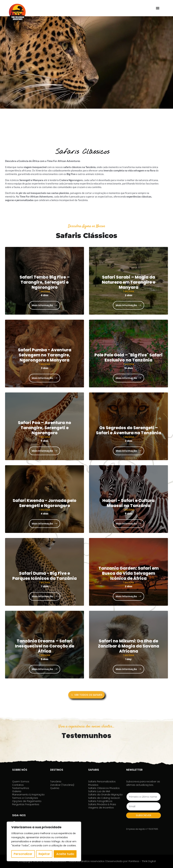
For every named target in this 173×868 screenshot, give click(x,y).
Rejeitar (44, 854)
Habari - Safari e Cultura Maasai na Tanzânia (128, 503)
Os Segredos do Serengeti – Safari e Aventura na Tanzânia (129, 430)
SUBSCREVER (144, 815)
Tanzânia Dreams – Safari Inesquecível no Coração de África (45, 646)
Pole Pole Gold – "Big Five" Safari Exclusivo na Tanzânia (128, 358)
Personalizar (23, 854)
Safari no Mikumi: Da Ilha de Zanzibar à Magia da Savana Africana (129, 646)
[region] (44, 841)
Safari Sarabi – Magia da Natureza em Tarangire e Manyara (129, 282)
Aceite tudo (65, 854)
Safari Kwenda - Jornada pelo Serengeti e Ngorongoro (45, 503)
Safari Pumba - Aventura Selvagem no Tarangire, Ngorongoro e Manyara (45, 355)
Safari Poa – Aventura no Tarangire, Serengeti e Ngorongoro (45, 428)
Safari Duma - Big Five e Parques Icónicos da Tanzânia (45, 576)
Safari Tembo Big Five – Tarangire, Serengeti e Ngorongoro (45, 282)
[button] (158, 8)
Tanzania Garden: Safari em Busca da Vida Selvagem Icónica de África (129, 573)
